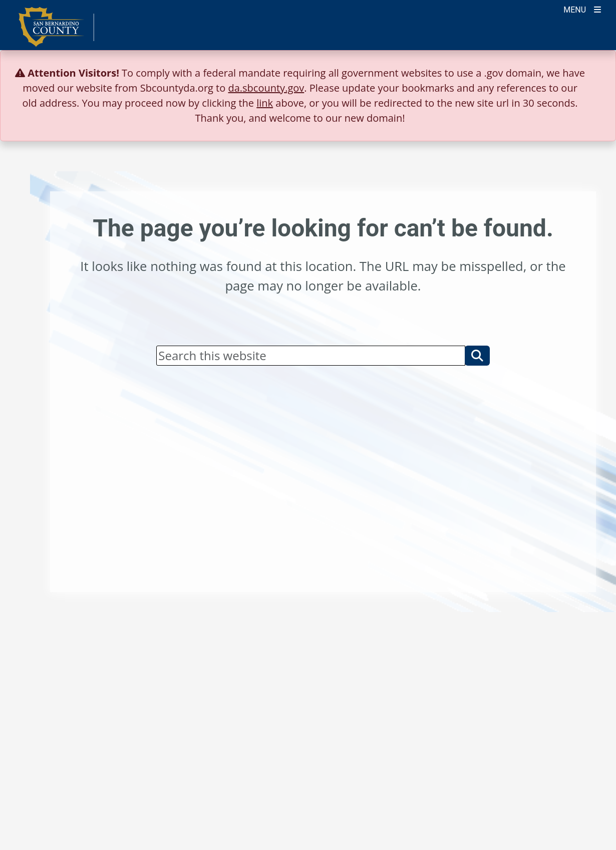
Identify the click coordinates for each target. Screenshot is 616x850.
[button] (477, 356)
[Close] (593, 73)
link (265, 103)
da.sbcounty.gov (266, 88)
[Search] (311, 356)
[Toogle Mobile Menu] (582, 9)
